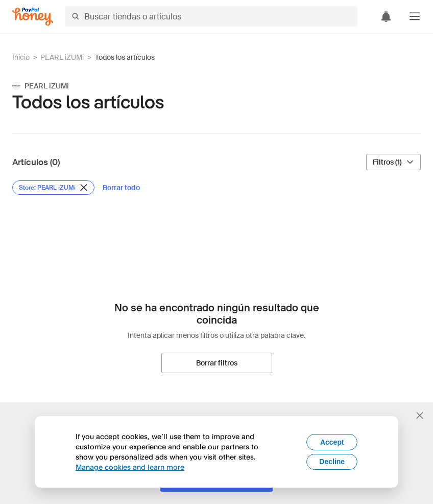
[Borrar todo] (121, 188)
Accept (332, 442)
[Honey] (33, 17)
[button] (415, 16)
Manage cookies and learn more (130, 467)
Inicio (21, 57)
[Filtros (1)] (393, 162)
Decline (332, 462)
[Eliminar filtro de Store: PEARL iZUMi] (53, 188)
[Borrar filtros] (217, 363)
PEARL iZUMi (62, 57)
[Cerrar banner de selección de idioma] (420, 416)
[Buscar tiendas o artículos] (211, 16)
